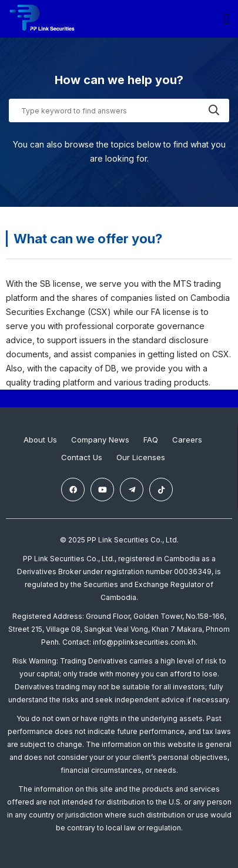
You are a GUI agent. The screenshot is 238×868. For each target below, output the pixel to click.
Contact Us (82, 457)
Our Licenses (141, 457)
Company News (100, 440)
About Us (40, 440)
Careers (187, 440)
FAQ (151, 440)
